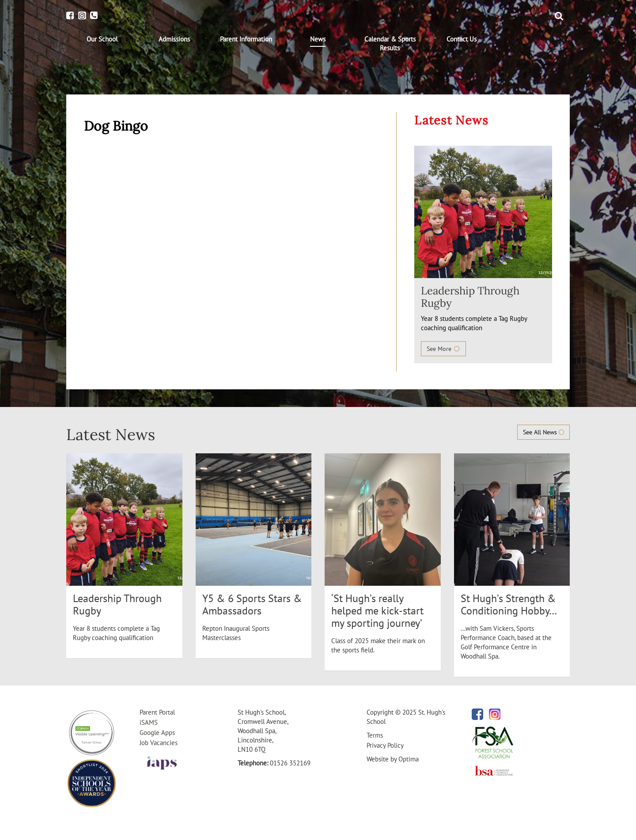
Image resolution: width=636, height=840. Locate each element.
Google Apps (157, 733)
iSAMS (149, 722)
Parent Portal (157, 712)
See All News (543, 432)
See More (443, 349)
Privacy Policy (385, 745)
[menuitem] (102, 39)
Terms (375, 735)
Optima (409, 759)
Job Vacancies (159, 743)
